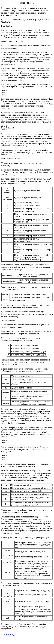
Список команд (8, 642)
